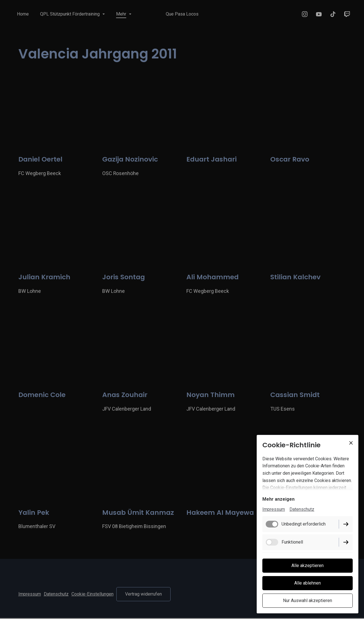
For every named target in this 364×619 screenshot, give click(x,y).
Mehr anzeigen (278, 499)
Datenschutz (302, 509)
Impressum (274, 509)
